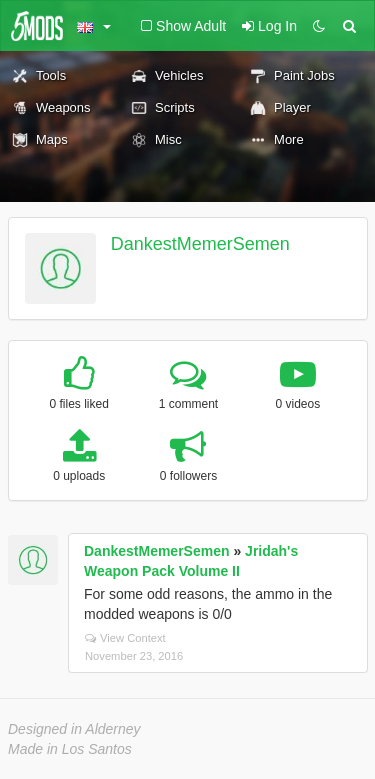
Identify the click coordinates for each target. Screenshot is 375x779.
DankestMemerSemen (200, 244)
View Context (125, 638)
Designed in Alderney (74, 729)
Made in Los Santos (70, 749)
